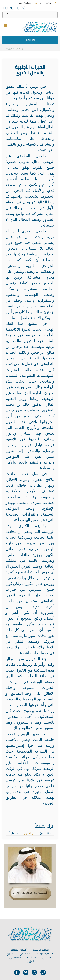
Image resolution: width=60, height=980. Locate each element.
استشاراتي (15, 957)
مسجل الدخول (32, 833)
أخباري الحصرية (19, 950)
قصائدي (46, 957)
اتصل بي (30, 961)
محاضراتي (25, 954)
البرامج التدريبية (45, 954)
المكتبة (31, 957)
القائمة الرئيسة (41, 950)
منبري (10, 954)
